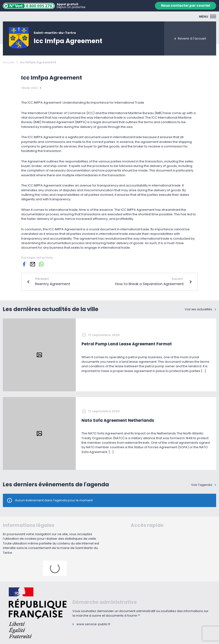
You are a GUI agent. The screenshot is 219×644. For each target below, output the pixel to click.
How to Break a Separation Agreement (150, 284)
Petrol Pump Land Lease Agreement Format (127, 344)
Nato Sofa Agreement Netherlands (118, 420)
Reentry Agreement (53, 284)
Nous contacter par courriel (186, 6)
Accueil (9, 62)
